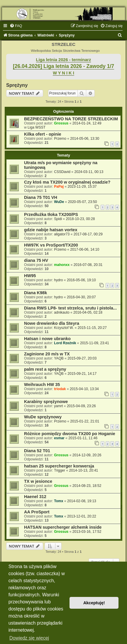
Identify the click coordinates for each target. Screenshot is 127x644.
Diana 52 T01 (37, 451)
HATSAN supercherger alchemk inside (63, 527)
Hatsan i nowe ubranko (47, 339)
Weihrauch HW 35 (42, 385)
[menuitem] (16, 26)
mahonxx (62, 265)
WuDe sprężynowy (43, 417)
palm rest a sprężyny (45, 369)
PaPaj (59, 187)
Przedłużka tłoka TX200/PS (51, 214)
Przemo (60, 139)
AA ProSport (37, 512)
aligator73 (62, 234)
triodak (60, 389)
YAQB (59, 358)
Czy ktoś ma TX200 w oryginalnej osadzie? (67, 182)
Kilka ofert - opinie (43, 134)
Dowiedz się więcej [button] (29, 638)
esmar (59, 438)
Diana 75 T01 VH (41, 197)
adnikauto (62, 312)
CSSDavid (62, 172)
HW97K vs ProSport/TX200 (51, 245)
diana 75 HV (36, 260)
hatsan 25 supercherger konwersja (59, 466)
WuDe (59, 202)
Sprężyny (17, 85)
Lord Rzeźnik (65, 343)
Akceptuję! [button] (94, 603)
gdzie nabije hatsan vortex (51, 230)
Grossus (61, 123)
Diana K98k (35, 293)
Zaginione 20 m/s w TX (47, 354)
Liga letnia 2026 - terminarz (64, 60)
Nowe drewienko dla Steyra (52, 323)
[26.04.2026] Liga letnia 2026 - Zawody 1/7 (63, 66)
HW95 (30, 276)
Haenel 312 (35, 497)
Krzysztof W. (64, 328)
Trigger (60, 470)
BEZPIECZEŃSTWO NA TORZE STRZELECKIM (71, 119)
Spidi (58, 219)
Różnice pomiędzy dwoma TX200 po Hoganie (70, 434)
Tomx (59, 501)
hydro (58, 280)
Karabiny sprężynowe (46, 402)
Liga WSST (37, 127)
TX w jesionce (38, 481)
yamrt (58, 406)
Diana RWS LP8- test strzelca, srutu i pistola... (70, 308)
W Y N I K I (63, 73)
